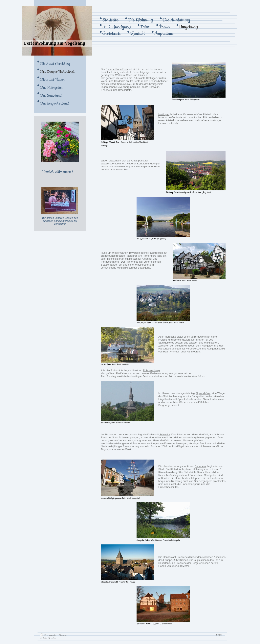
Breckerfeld (183, 557)
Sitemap (63, 635)
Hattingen (164, 114)
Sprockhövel (203, 393)
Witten (105, 161)
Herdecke (170, 337)
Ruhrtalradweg (151, 370)
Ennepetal (201, 466)
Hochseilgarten (116, 259)
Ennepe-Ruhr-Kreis (117, 69)
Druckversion (49, 635)
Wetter (116, 253)
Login (219, 635)
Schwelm (165, 434)
